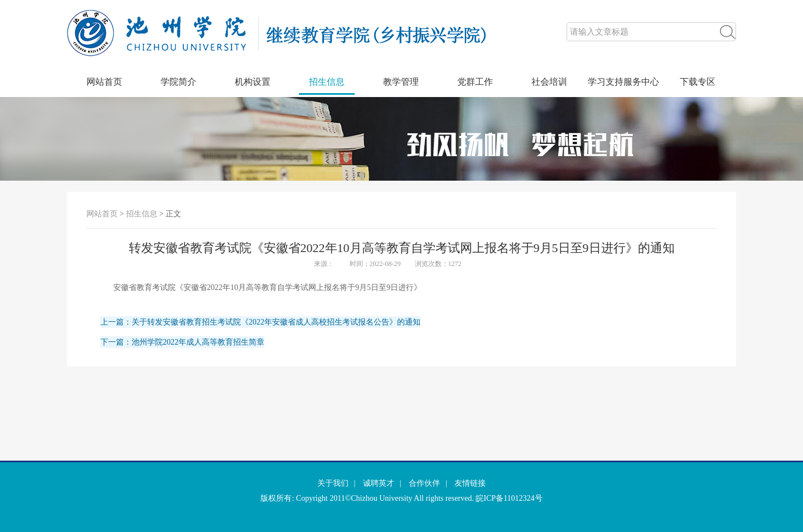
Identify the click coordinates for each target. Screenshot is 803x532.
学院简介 (178, 82)
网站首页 (104, 82)
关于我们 (333, 483)
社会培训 (549, 82)
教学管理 (401, 82)
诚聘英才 (379, 483)
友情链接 (470, 483)
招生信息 (327, 82)
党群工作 (475, 82)
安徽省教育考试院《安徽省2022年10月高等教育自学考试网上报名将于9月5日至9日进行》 (267, 287)
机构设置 (253, 82)
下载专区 (698, 82)
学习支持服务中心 (623, 82)
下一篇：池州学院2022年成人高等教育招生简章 (182, 342)
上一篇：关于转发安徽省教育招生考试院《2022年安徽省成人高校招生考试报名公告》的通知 (260, 322)
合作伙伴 (424, 483)
